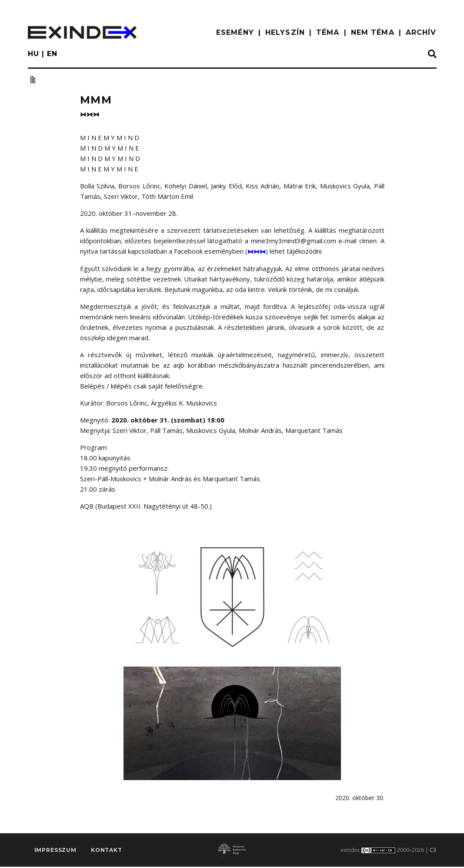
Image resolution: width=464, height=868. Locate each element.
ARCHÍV (421, 32)
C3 (433, 852)
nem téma (373, 32)
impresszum (55, 853)
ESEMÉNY (235, 32)
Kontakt (107, 853)
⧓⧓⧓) (258, 251)
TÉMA (328, 32)
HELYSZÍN (285, 32)
